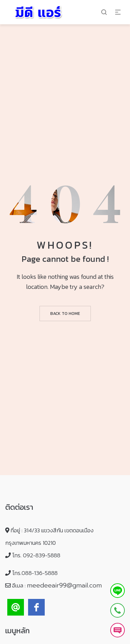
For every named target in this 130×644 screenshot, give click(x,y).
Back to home (65, 314)
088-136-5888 (40, 573)
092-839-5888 (42, 556)
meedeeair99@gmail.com (64, 585)
